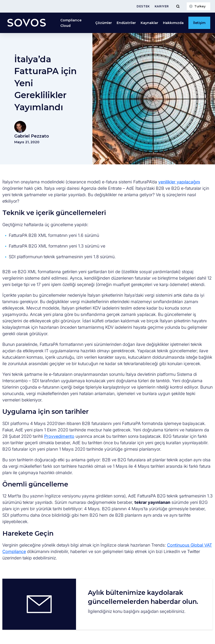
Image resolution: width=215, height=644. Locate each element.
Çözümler (104, 23)
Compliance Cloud (71, 23)
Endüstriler (126, 23)
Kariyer (162, 6)
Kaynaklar (149, 23)
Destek (143, 6)
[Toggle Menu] (178, 6)
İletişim (199, 23)
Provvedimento (59, 436)
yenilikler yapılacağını (179, 182)
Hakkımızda (173, 23)
